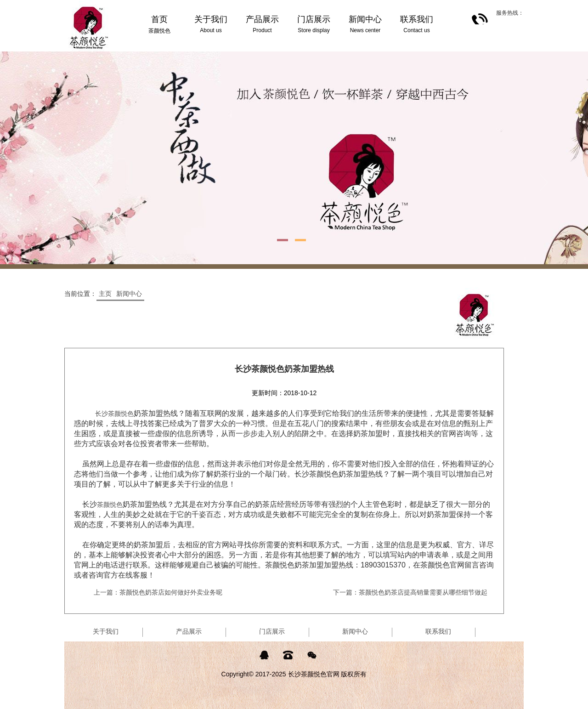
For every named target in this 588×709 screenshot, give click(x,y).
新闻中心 (129, 294)
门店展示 (272, 631)
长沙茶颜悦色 (114, 414)
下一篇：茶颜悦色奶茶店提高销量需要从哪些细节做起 (410, 592)
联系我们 (438, 631)
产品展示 (189, 631)
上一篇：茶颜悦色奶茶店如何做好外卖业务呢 (158, 592)
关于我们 (106, 631)
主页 (105, 294)
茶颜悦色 (110, 505)
